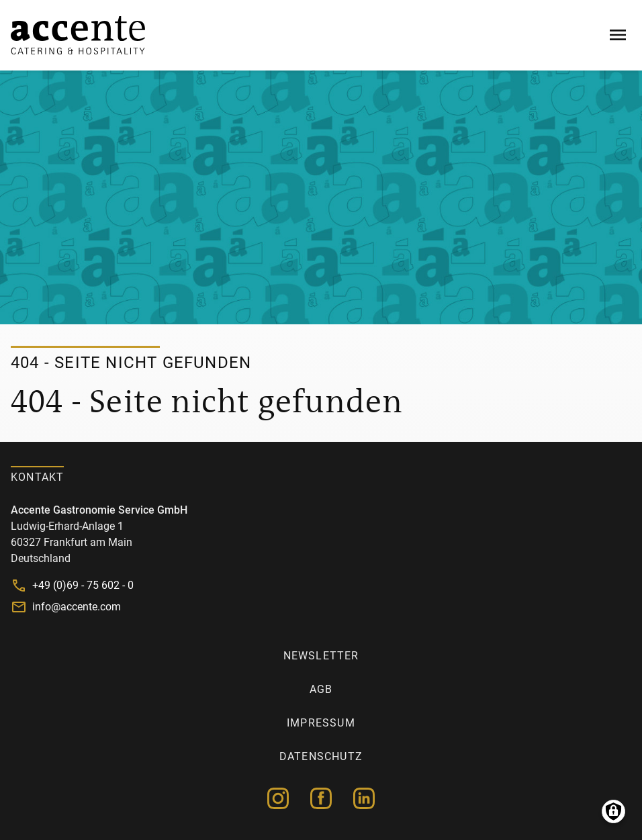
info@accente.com (77, 607)
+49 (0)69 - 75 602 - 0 (83, 585)
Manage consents (613, 811)
